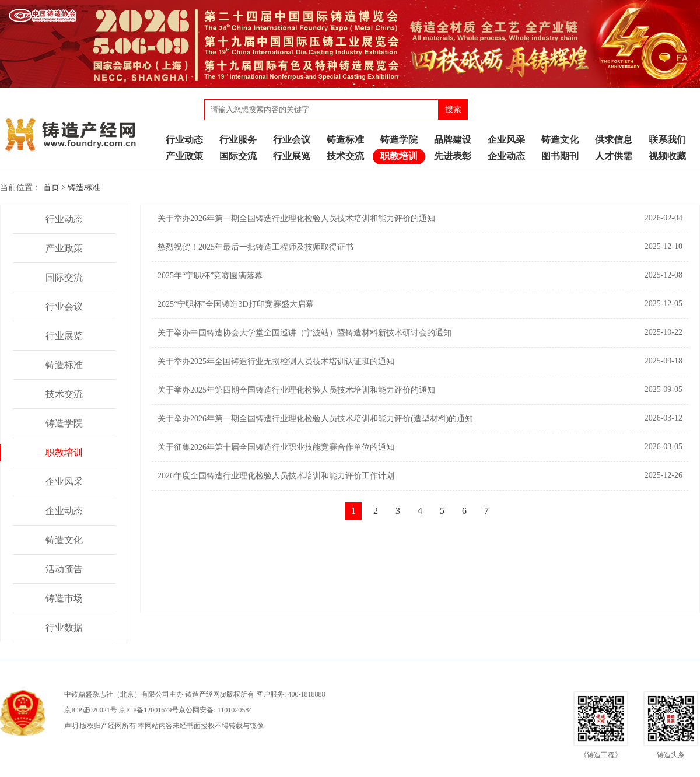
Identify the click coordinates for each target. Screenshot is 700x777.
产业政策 (184, 156)
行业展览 (292, 156)
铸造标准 (345, 140)
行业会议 (292, 140)
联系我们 (667, 140)
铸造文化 (560, 140)
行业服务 (238, 140)
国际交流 (238, 156)
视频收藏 (667, 156)
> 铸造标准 (81, 188)
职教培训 (399, 156)
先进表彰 (453, 156)
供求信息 (614, 140)
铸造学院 (399, 140)
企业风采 (506, 140)
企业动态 (506, 156)
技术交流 (345, 156)
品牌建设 (453, 140)
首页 (51, 188)
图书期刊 (560, 156)
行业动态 (184, 140)
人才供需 (614, 156)
